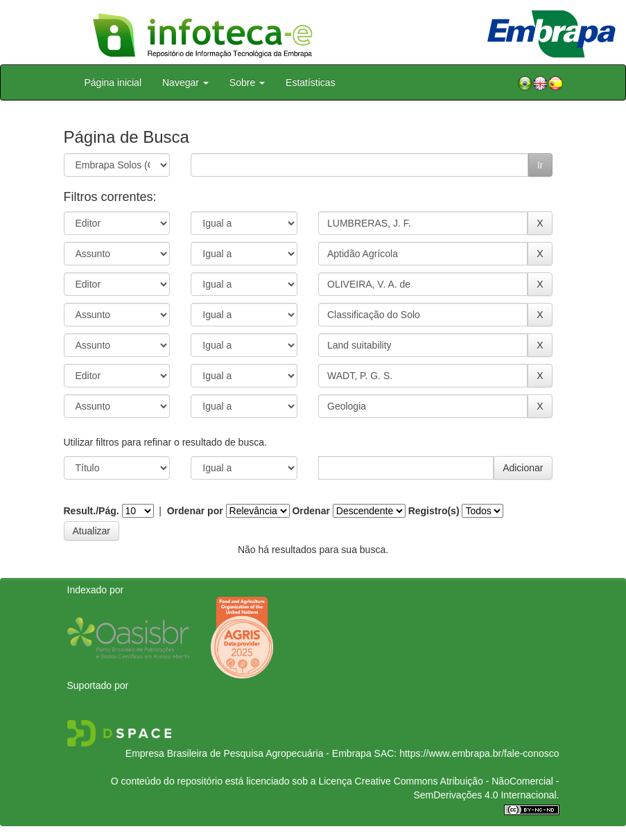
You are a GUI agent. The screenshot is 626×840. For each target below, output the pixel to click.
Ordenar (311, 511)
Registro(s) (434, 511)
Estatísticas (311, 82)
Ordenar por (195, 511)
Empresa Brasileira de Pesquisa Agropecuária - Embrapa (249, 753)
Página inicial (113, 82)
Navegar (185, 82)
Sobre (247, 82)
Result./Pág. (92, 511)
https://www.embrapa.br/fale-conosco (479, 753)
